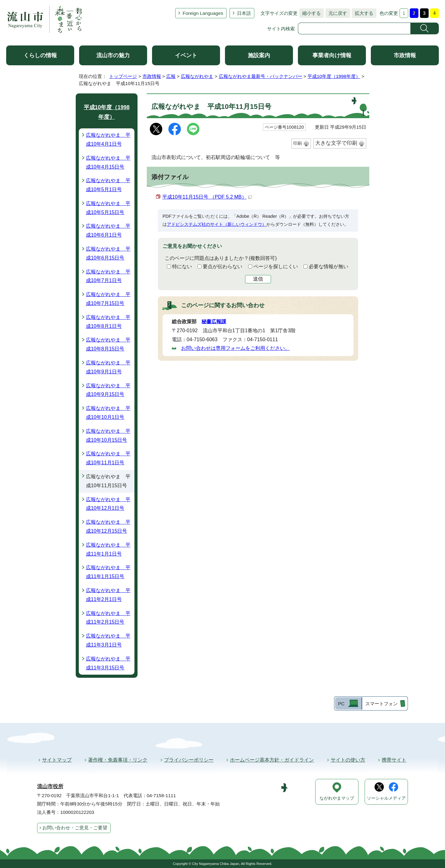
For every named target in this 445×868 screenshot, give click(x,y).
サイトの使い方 (348, 760)
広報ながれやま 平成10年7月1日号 (108, 276)
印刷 (298, 143)
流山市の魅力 (113, 55)
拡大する (362, 13)
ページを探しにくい (276, 266)
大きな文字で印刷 (336, 143)
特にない (182, 266)
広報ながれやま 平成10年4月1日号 (108, 140)
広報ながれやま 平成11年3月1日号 (108, 640)
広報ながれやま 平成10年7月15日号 (108, 299)
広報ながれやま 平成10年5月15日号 (108, 208)
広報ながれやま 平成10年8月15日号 (108, 344)
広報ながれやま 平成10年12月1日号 (108, 504)
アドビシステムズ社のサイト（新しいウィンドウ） (217, 224)
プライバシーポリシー (189, 760)
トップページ (123, 76)
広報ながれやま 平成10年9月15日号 (108, 390)
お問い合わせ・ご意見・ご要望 (75, 828)
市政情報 (405, 55)
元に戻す (336, 13)
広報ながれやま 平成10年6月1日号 (108, 230)
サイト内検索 (281, 29)
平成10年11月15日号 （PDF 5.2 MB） (207, 197)
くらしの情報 (40, 55)
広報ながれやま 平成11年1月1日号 (108, 549)
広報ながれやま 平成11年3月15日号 (108, 663)
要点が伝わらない (222, 266)
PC (341, 704)
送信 (258, 279)
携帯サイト (394, 760)
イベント (186, 55)
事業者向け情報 (332, 55)
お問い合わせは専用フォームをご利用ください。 (235, 348)
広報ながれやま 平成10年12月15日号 (108, 526)
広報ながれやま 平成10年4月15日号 (108, 162)
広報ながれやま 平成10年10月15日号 (108, 436)
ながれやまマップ (337, 798)
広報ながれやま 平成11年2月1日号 (108, 595)
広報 (171, 76)
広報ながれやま (197, 76)
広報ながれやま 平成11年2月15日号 (108, 618)
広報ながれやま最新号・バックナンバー (261, 76)
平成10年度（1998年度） (334, 76)
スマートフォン (381, 704)
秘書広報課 (214, 322)
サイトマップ (57, 760)
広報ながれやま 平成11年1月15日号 (108, 572)
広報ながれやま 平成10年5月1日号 (108, 185)
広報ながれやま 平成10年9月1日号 (108, 367)
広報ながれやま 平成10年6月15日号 (108, 253)
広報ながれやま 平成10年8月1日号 (108, 322)
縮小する (310, 13)
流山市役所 (50, 786)
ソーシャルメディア (386, 798)
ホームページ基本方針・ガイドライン (272, 760)
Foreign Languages (203, 13)
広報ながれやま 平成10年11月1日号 (108, 458)
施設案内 (259, 55)
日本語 (244, 13)
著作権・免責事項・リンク (118, 760)
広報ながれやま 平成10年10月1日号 (108, 413)
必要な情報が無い (328, 266)
